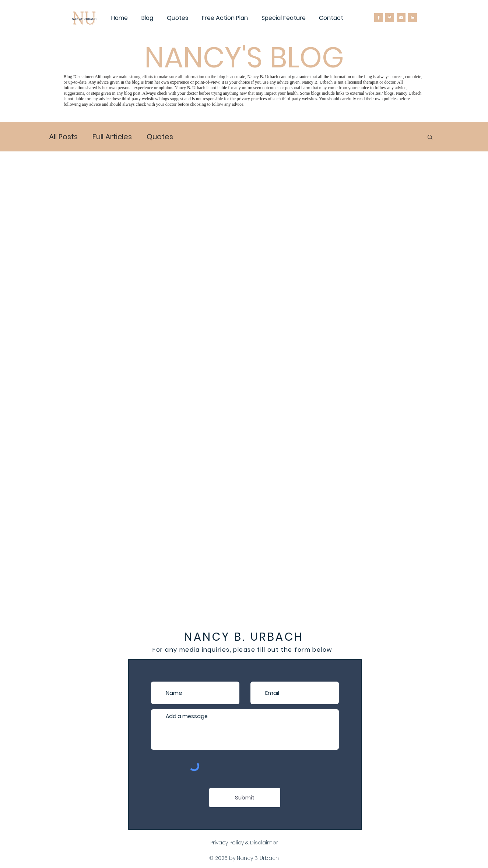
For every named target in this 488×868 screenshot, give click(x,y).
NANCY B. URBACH (244, 637)
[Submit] (245, 798)
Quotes (160, 137)
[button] (430, 138)
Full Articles (112, 137)
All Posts (63, 137)
